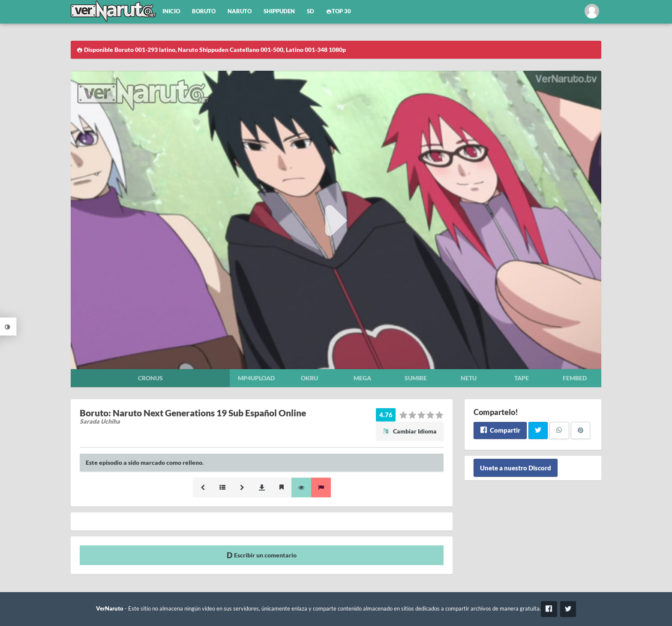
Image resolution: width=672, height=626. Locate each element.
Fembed (575, 378)
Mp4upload (256, 378)
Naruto (240, 11)
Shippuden (279, 11)
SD (310, 11)
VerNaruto (110, 609)
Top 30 (339, 11)
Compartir (500, 430)
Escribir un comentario (262, 555)
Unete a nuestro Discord (516, 468)
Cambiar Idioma (410, 431)
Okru (309, 378)
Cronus (150, 378)
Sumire (416, 378)
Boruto (204, 11)
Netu (469, 378)
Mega (362, 378)
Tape (522, 378)
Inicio (171, 11)
